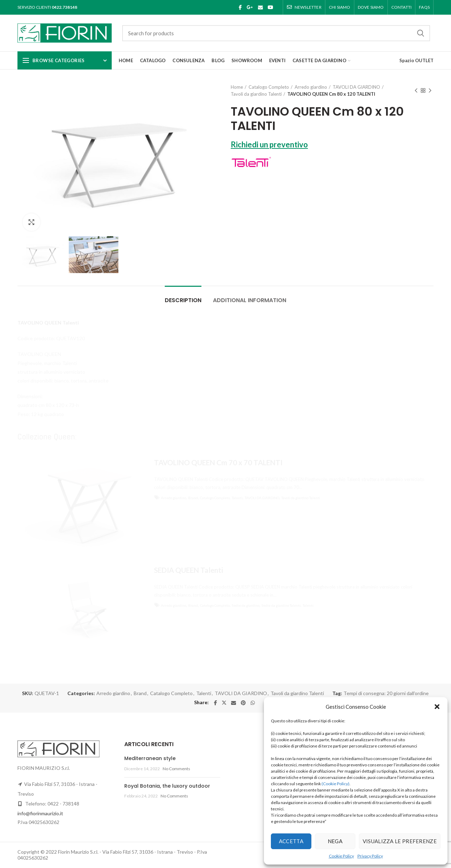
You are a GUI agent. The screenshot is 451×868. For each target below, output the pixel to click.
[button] (437, 707)
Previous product (416, 91)
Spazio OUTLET (416, 60)
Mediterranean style (150, 758)
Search (421, 33)
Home (237, 87)
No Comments (176, 769)
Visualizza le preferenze (400, 841)
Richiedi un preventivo (269, 144)
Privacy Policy (370, 856)
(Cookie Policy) (335, 784)
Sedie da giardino (246, 605)
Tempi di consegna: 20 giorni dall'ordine (386, 693)
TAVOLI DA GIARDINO (356, 87)
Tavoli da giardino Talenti (256, 94)
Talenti (237, 498)
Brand (193, 498)
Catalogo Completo (269, 87)
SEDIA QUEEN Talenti (188, 570)
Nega (335, 841)
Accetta (291, 841)
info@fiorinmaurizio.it (40, 813)
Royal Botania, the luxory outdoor (167, 786)
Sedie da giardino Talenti (281, 605)
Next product (430, 91)
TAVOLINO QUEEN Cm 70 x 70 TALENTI (218, 462)
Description (183, 300)
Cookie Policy (341, 856)
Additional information (250, 300)
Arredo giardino (311, 87)
